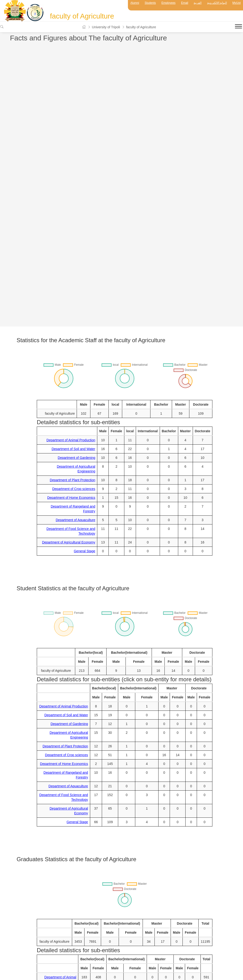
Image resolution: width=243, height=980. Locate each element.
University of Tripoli (106, 27)
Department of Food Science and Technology (71, 531)
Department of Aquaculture (76, 520)
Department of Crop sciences (74, 489)
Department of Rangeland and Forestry (73, 509)
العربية (198, 3)
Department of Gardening (76, 458)
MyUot (236, 3)
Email (185, 3)
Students (150, 3)
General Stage (84, 551)
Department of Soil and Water (73, 449)
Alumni (135, 3)
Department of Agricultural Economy (69, 542)
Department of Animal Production (71, 440)
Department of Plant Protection (72, 480)
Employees (168, 3)
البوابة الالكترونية (217, 3)
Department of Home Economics (71, 498)
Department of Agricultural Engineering (76, 469)
